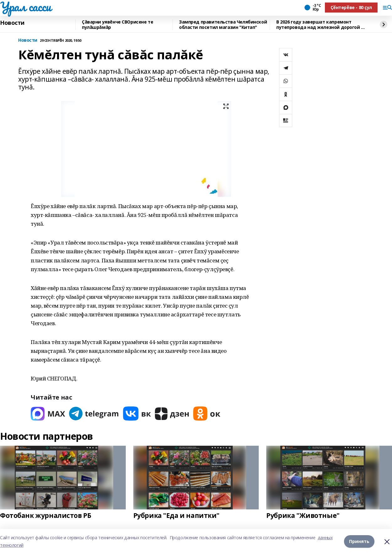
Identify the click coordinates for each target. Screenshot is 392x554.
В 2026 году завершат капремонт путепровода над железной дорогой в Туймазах (320, 25)
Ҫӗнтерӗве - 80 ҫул (351, 7)
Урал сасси (26, 7)
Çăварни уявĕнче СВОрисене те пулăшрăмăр (117, 25)
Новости (12, 23)
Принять (359, 541)
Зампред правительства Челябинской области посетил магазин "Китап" (223, 25)
